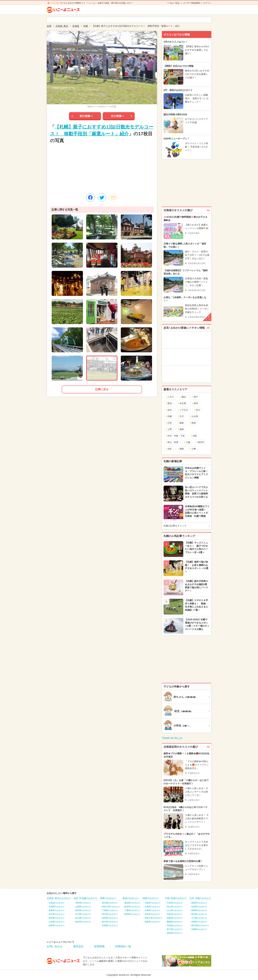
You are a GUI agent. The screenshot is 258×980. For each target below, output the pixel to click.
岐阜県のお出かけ (132, 907)
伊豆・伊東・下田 (175, 436)
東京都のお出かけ (110, 903)
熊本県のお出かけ (199, 914)
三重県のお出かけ (132, 910)
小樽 (193, 449)
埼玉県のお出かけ (110, 914)
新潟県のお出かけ (83, 910)
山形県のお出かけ (57, 922)
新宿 (195, 403)
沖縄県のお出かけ (199, 929)
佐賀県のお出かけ (199, 907)
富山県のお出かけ (83, 918)
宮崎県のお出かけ (199, 922)
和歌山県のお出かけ (154, 918)
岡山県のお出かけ (175, 907)
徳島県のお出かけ (175, 933)
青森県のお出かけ (57, 910)
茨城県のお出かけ (110, 925)
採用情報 (99, 946)
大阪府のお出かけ (153, 903)
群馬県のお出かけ (110, 918)
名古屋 (182, 403)
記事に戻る (102, 389)
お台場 (194, 416)
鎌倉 (181, 423)
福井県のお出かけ (83, 922)
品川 (197, 410)
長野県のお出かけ (83, 903)
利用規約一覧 (123, 946)
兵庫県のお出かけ (153, 910)
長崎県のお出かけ (199, 910)
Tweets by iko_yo (172, 738)
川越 (187, 442)
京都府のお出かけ (153, 907)
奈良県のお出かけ (153, 914)
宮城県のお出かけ (57, 907)
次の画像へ (117, 116)
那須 (169, 403)
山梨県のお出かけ (83, 907)
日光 (169, 423)
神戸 (195, 397)
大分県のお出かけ (199, 918)
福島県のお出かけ (57, 925)
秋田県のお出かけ (57, 918)
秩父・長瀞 (172, 442)
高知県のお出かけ (175, 925)
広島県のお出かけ (175, 903)
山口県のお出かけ (175, 910)
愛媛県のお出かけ (175, 922)
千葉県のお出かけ (110, 910)
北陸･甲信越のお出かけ (85, 898)
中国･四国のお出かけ (176, 898)
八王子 (170, 397)
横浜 (183, 397)
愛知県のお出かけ (132, 903)
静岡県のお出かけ (132, 914)
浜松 (169, 449)
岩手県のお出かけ (57, 914)
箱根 (181, 429)
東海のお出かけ (130, 898)
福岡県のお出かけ (199, 903)
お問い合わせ (55, 946)
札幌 (169, 416)
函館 (181, 449)
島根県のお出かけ (175, 918)
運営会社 (78, 946)
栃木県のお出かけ (110, 922)
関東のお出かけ (108, 898)
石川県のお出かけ (83, 914)
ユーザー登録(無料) (192, 3)
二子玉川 (183, 410)
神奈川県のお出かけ (111, 907)
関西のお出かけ (151, 898)
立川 (181, 416)
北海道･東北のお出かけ (59, 898)
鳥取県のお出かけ (175, 914)
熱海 (193, 423)
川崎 (193, 436)
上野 (169, 429)
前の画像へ (86, 116)
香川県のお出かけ (175, 929)
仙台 (169, 410)
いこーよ (55, 3)
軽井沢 (200, 442)
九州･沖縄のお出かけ (200, 898)
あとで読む (175, 3)
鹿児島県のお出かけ (200, 925)
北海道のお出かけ (57, 903)
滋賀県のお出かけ (153, 922)
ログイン (207, 3)
